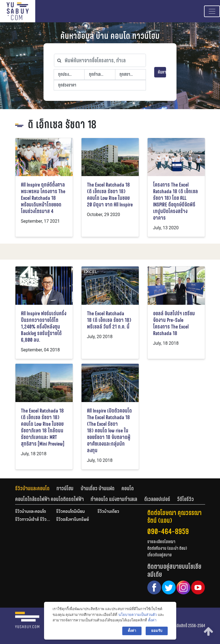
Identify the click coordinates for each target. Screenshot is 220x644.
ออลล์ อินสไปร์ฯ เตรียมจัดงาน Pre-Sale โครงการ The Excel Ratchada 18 (174, 323)
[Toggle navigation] (212, 11)
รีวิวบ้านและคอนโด (32, 488)
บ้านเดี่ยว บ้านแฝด (98, 488)
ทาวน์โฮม (65, 488)
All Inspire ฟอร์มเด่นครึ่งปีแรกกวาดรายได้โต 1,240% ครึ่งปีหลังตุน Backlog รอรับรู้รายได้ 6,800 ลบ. (44, 327)
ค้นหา (162, 72)
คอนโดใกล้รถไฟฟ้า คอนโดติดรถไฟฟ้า (49, 499)
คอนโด (128, 488)
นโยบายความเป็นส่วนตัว (138, 615)
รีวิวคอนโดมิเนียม (70, 512)
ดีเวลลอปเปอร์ (157, 499)
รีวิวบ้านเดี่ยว (108, 512)
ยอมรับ (157, 631)
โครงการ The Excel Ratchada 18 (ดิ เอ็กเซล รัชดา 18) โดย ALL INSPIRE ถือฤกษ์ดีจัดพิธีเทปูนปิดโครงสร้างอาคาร (176, 201)
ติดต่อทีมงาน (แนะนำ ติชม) (167, 548)
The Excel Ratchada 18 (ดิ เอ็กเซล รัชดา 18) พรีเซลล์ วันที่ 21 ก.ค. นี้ (109, 320)
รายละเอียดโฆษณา (161, 542)
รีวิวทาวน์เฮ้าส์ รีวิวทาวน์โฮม (33, 520)
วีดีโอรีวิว (185, 499)
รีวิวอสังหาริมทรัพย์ (73, 520)
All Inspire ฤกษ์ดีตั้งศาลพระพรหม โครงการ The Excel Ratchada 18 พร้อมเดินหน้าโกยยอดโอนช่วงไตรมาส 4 (43, 198)
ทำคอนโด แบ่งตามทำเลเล (114, 499)
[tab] (36, 488)
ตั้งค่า (152, 620)
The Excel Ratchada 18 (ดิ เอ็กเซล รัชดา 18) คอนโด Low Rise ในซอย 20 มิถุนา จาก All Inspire (110, 195)
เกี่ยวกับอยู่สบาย (160, 555)
